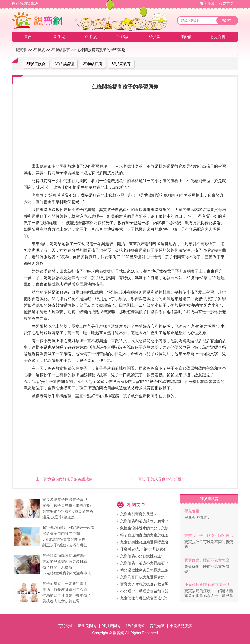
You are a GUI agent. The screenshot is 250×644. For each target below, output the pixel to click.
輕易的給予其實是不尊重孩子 (67, 595)
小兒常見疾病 (181, 626)
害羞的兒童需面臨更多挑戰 (65, 561)
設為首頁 (226, 3)
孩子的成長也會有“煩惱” (163, 479)
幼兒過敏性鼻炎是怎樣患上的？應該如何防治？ (159, 570)
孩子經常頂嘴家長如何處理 (65, 556)
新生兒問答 (87, 626)
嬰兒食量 (192, 511)
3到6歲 (154, 37)
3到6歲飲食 (36, 64)
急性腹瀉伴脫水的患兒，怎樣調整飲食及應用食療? (162, 528)
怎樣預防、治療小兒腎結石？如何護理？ (154, 563)
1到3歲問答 (135, 626)
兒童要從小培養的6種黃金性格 (68, 511)
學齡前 (186, 37)
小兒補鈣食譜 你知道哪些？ (207, 585)
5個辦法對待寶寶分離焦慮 (64, 539)
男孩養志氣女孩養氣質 (61, 601)
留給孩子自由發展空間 (61, 533)
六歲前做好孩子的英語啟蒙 (70, 479)
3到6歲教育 (61, 50)
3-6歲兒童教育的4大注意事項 (67, 573)
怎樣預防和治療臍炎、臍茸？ (144, 521)
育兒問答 (66, 626)
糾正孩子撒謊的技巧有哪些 (65, 545)
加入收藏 (207, 3)
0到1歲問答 (111, 626)
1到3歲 (123, 37)
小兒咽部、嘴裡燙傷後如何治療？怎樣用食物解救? (162, 591)
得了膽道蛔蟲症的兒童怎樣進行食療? (151, 535)
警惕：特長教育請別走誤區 (65, 589)
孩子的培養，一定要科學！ (65, 584)
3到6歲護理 (64, 64)
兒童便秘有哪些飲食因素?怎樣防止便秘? (154, 598)
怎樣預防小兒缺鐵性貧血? (142, 556)
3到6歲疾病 (93, 64)
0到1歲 (91, 37)
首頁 (28, 37)
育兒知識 (157, 626)
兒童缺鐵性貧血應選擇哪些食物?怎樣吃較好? (158, 542)
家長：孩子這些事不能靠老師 (67, 505)
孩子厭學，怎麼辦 (57, 567)
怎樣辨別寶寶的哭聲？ (139, 514)
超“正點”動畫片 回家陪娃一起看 (68, 528)
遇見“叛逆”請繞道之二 (61, 517)
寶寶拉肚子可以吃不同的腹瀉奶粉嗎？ (210, 536)
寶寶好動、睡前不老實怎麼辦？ (210, 560)
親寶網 (21, 50)
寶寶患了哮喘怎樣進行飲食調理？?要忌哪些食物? (161, 584)
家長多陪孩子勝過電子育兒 (65, 500)
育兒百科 (218, 37)
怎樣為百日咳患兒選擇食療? (144, 577)
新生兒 (59, 37)
